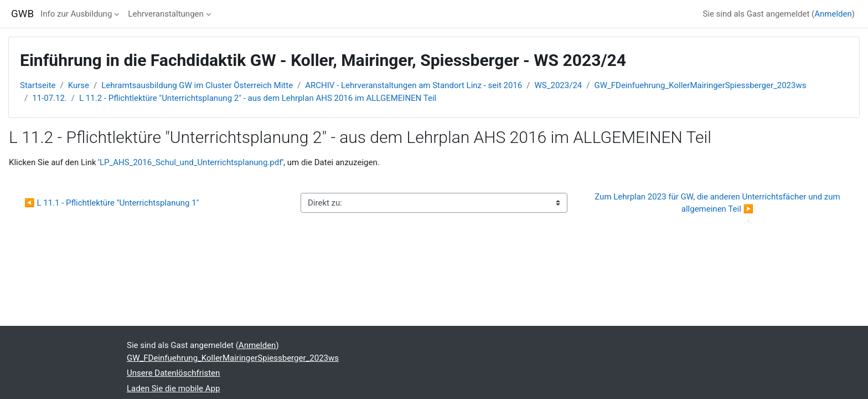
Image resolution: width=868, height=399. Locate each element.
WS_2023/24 (559, 85)
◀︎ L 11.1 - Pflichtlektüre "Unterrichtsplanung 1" (112, 203)
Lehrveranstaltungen (166, 14)
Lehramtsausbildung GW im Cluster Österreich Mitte (197, 85)
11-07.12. (50, 98)
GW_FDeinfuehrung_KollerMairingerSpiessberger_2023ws (700, 85)
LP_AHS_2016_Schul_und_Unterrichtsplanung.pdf (191, 162)
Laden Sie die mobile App (173, 388)
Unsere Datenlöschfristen (173, 373)
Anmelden (833, 14)
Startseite (38, 85)
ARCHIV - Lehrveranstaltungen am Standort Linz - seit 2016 (414, 85)
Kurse (79, 85)
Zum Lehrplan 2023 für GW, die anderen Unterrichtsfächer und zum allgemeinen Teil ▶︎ (718, 203)
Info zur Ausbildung (76, 14)
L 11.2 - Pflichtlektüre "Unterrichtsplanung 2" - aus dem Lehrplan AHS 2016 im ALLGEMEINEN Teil (258, 98)
